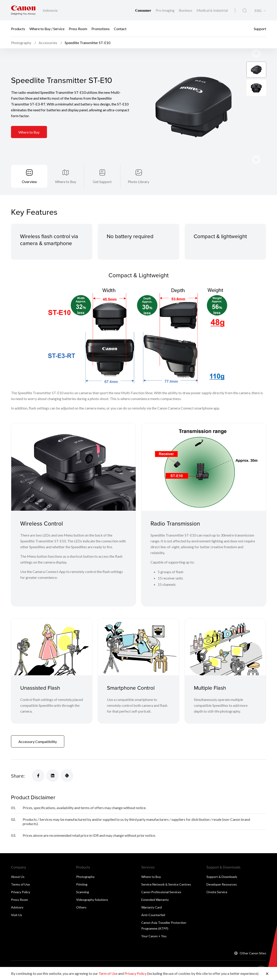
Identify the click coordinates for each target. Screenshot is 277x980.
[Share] (38, 776)
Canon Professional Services (161, 892)
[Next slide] (256, 54)
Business (186, 10)
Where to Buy (29, 132)
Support (260, 29)
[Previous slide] (256, 160)
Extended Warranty (155, 900)
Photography (85, 877)
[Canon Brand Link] (23, 10)
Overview (29, 182)
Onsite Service (217, 892)
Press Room (78, 29)
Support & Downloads (222, 877)
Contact (120, 29)
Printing (82, 884)
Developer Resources (222, 884)
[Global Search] (245, 11)
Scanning (83, 892)
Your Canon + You (154, 936)
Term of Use (108, 973)
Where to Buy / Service (47, 29)
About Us (18, 877)
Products (18, 29)
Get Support (102, 182)
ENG (258, 11)
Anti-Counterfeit (153, 915)
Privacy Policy (21, 892)
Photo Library (138, 182)
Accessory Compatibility (38, 742)
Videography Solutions (92, 900)
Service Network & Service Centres (166, 884)
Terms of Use (20, 884)
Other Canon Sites (253, 953)
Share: (18, 776)
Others (81, 907)
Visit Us (17, 915)
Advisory (17, 907)
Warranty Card (152, 907)
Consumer (144, 10)
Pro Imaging (165, 10)
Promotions (101, 29)
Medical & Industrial (212, 10)
